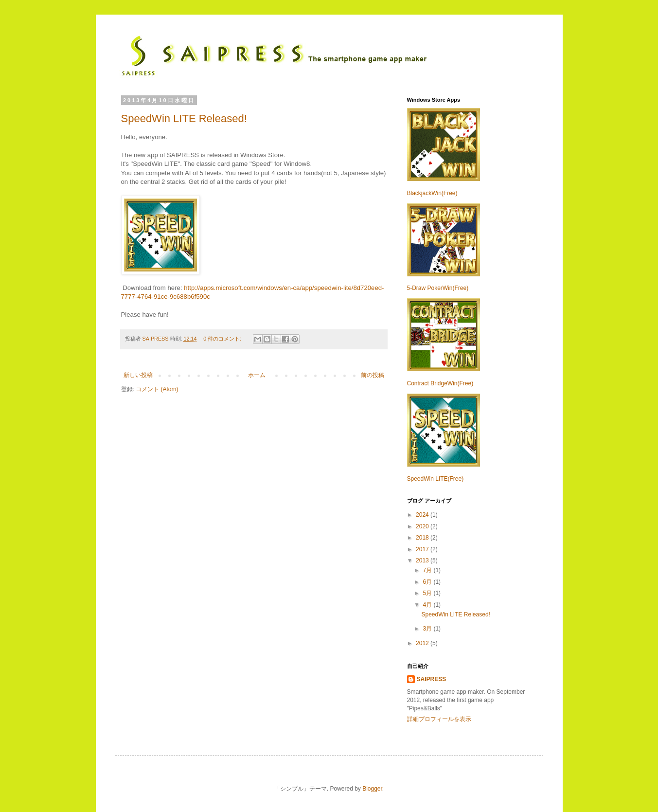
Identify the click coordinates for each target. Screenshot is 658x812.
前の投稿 (373, 375)
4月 (428, 605)
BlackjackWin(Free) (432, 193)
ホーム (257, 375)
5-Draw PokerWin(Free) (438, 288)
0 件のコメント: (223, 339)
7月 (428, 570)
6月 (428, 582)
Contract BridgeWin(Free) (440, 383)
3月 (428, 629)
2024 (423, 515)
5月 (428, 593)
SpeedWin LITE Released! (184, 118)
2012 (423, 643)
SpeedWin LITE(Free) (436, 479)
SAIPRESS (156, 339)
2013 (423, 560)
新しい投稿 (138, 375)
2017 (423, 549)
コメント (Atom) (157, 389)
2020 (423, 526)
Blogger (372, 789)
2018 (423, 538)
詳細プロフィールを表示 (439, 719)
